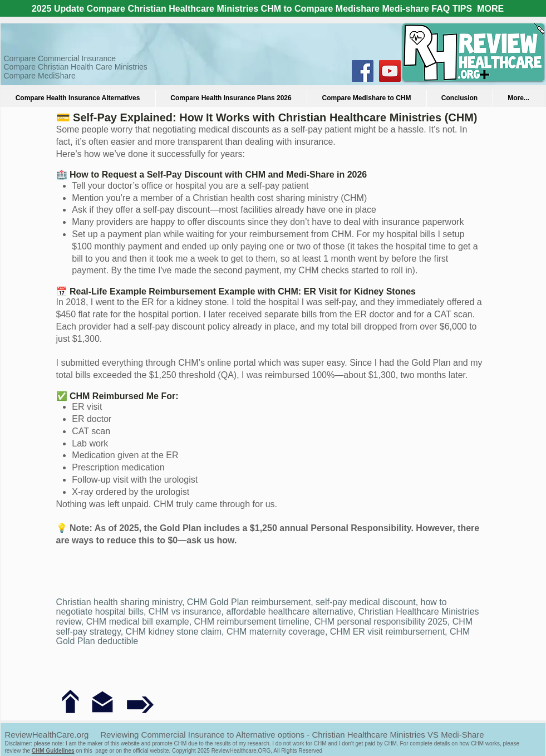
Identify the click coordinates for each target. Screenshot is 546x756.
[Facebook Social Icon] (363, 71)
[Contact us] (102, 702)
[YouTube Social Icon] (390, 71)
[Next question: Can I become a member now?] (140, 704)
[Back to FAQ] (70, 702)
